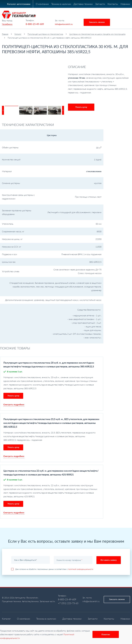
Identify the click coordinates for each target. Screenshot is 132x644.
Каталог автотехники (19, 4)
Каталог (18, 34)
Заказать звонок (97, 22)
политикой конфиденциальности (81, 569)
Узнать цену (81, 107)
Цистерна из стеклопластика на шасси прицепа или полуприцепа (97, 34)
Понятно (106, 634)
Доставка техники (83, 4)
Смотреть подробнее (14, 404)
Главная (5, 34)
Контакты (113, 4)
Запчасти (100, 4)
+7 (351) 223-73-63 (68, 603)
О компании (42, 4)
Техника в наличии (61, 4)
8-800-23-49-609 (35, 24)
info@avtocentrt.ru (64, 24)
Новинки (125, 4)
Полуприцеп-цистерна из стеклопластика (45, 34)
